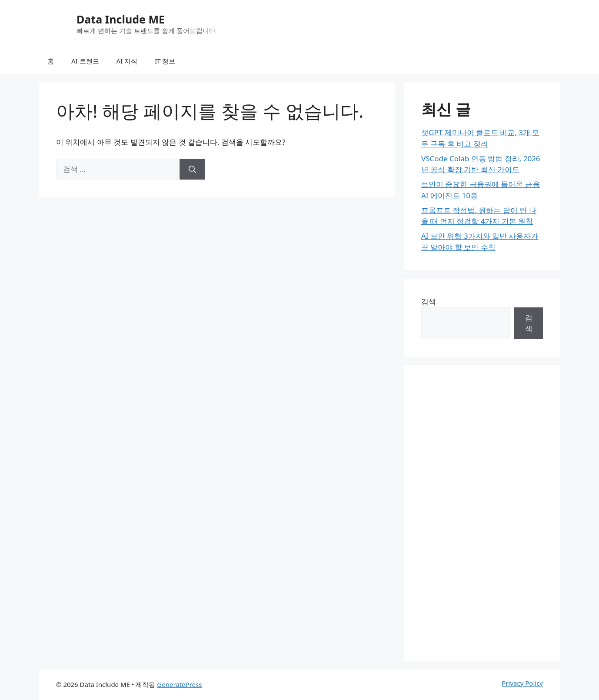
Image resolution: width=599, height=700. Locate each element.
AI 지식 (127, 61)
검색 (429, 302)
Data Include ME (121, 19)
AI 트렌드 (85, 61)
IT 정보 (165, 61)
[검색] (192, 169)
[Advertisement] (482, 513)
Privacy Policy (522, 683)
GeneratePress (179, 684)
